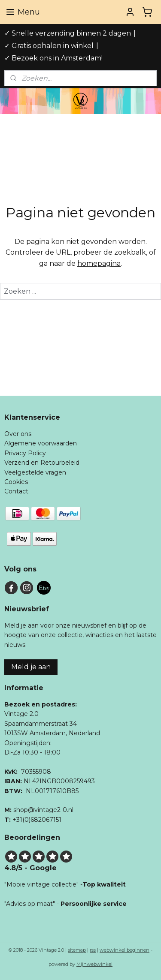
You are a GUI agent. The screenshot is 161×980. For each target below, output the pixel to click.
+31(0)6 (23, 820)
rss (93, 950)
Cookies (16, 482)
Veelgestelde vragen (35, 472)
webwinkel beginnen (125, 950)
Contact (16, 491)
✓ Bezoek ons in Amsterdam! (53, 58)
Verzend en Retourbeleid (42, 463)
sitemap (77, 950)
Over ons (18, 434)
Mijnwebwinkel (94, 964)
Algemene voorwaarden (41, 443)
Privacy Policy (25, 453)
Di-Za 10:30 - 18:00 (32, 752)
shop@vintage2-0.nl (43, 810)
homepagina (99, 263)
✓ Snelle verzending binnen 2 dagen (68, 33)
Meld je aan (31, 667)
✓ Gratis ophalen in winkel (49, 46)
